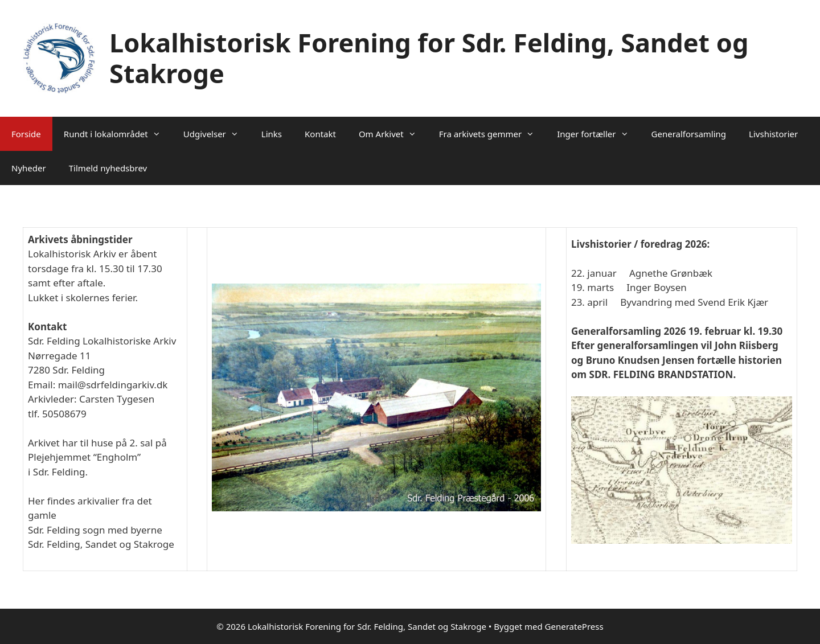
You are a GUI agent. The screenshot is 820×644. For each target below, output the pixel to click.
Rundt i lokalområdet (118, 134)
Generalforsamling (689, 134)
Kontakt (320, 134)
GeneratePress (574, 626)
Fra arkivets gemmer (492, 134)
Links (272, 134)
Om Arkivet (393, 134)
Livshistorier (773, 134)
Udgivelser (217, 134)
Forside (26, 134)
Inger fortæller (598, 134)
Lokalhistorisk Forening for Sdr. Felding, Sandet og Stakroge (429, 58)
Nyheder (29, 168)
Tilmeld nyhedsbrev (108, 168)
